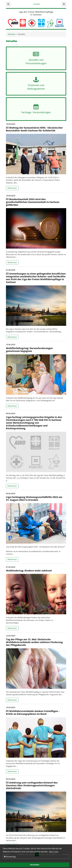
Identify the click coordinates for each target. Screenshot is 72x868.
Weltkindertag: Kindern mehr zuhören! (29, 571)
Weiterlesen (13, 188)
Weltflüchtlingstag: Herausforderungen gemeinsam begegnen (29, 350)
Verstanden (35, 865)
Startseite (12, 34)
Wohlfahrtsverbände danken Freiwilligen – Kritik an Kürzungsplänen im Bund (33, 712)
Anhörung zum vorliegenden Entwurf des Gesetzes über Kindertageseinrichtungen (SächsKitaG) (32, 785)
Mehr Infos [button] (54, 852)
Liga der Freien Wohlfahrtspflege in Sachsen (36, 13)
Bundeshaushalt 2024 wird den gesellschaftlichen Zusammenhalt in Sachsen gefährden (33, 202)
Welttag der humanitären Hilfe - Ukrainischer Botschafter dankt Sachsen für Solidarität (34, 129)
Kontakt (37, 4)
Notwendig (10, 857)
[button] (8, 4)
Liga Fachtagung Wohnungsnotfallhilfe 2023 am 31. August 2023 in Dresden (34, 498)
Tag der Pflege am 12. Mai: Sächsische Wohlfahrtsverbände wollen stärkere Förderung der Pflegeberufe (34, 642)
